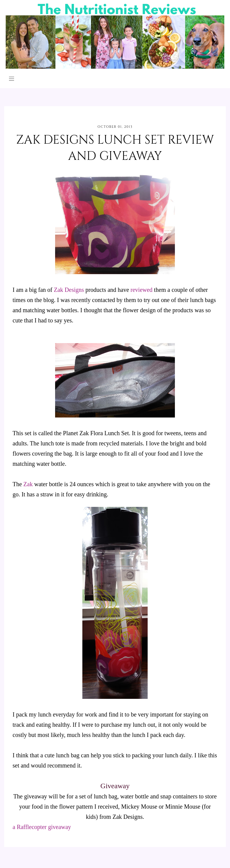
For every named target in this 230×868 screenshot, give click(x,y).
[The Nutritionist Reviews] (115, 67)
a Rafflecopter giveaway (42, 827)
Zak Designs (69, 290)
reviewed (142, 290)
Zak (28, 484)
